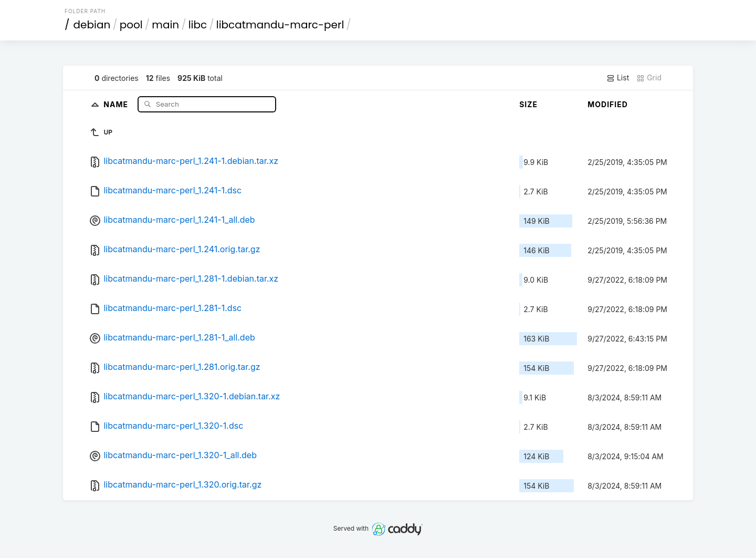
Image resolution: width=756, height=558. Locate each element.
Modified (608, 104)
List (618, 78)
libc (198, 25)
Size (528, 104)
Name (117, 104)
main (165, 25)
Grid (649, 78)
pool (131, 25)
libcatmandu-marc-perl (280, 25)
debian (92, 25)
